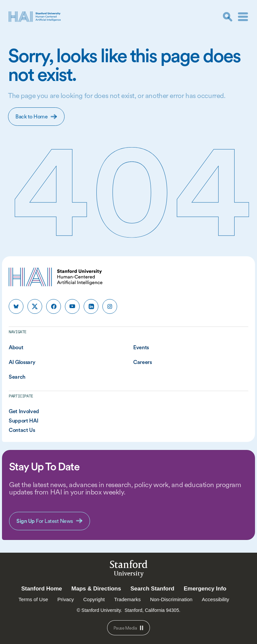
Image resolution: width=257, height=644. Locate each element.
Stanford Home (41, 589)
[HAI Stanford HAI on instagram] (110, 306)
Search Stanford (152, 589)
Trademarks (127, 599)
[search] (228, 17)
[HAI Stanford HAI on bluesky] (16, 306)
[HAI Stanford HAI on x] (35, 306)
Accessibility (216, 599)
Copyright (94, 599)
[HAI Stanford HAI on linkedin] (91, 306)
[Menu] (243, 17)
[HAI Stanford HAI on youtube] (72, 306)
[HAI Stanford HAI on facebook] (54, 306)
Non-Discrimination (171, 599)
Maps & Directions (96, 589)
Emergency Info (205, 589)
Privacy (66, 599)
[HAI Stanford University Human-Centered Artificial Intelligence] (35, 17)
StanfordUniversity (129, 570)
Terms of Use (33, 599)
